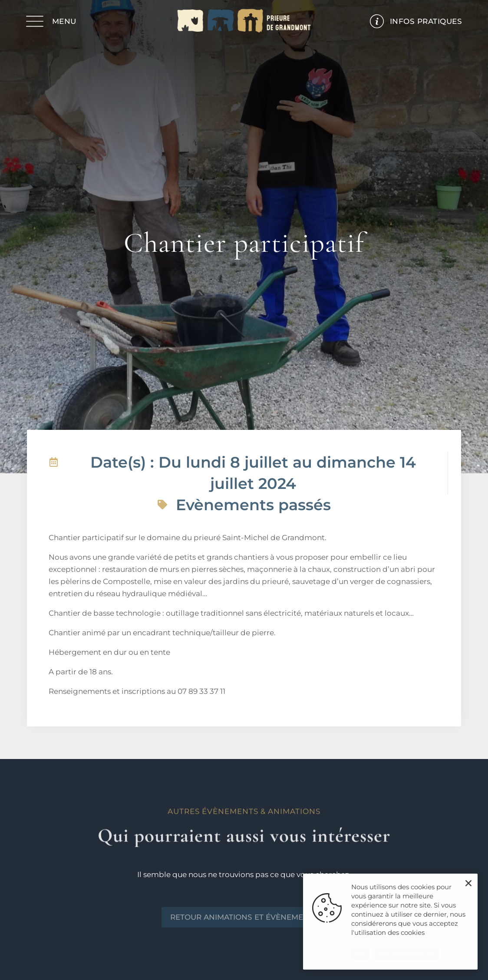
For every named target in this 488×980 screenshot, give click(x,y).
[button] (468, 883)
